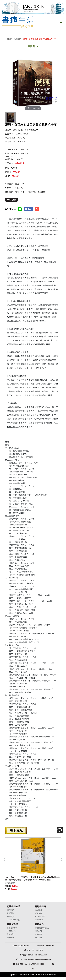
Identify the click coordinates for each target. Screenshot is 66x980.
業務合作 (10, 934)
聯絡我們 (38, 938)
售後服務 (38, 934)
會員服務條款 (40, 917)
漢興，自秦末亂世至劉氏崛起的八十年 (39, 39)
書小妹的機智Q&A (42, 928)
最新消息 (10, 913)
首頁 (9, 39)
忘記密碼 (38, 910)
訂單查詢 (38, 913)
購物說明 (38, 931)
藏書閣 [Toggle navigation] (33, 46)
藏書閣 (17, 39)
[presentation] (4, 859)
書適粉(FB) (11, 917)
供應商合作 (11, 931)
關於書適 (10, 910)
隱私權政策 (39, 920)
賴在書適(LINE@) (13, 920)
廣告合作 (10, 938)
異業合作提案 (12, 928)
